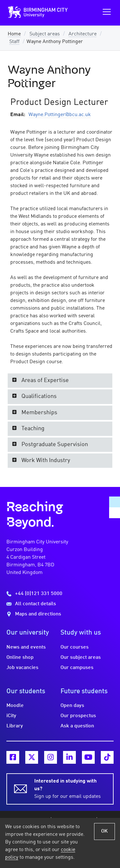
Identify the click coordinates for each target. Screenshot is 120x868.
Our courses (75, 647)
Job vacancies (22, 668)
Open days (72, 706)
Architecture (83, 34)
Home (14, 34)
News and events (26, 647)
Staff (14, 42)
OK (104, 831)
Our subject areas (81, 658)
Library (15, 726)
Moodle (15, 706)
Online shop (20, 658)
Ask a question (77, 726)
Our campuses (77, 668)
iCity (11, 716)
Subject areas (45, 34)
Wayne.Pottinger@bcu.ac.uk (60, 115)
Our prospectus (78, 716)
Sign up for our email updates (70, 788)
